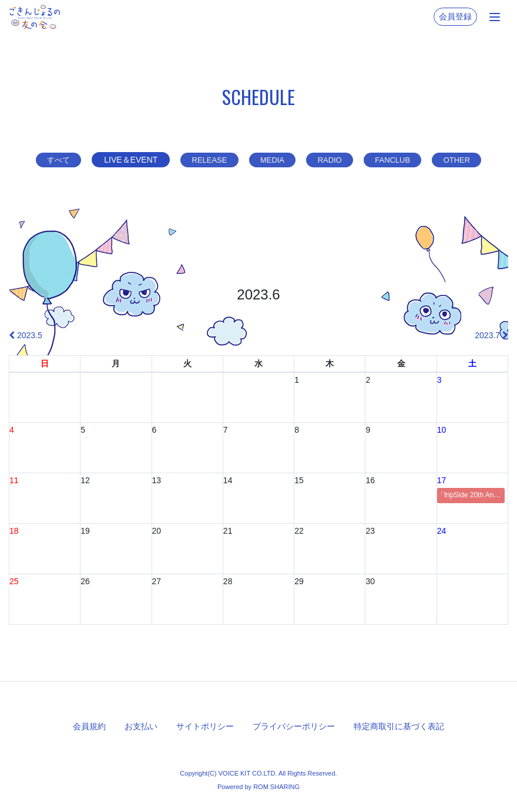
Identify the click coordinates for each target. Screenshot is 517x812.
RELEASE (203, 160)
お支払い (141, 726)
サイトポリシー (205, 726)
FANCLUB (399, 160)
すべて (48, 160)
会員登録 (455, 16)
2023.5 (26, 335)
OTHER (467, 160)
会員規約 (89, 726)
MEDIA (270, 160)
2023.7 (491, 335)
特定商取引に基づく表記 (399, 726)
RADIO (331, 160)
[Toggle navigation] (495, 17)
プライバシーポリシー (294, 726)
